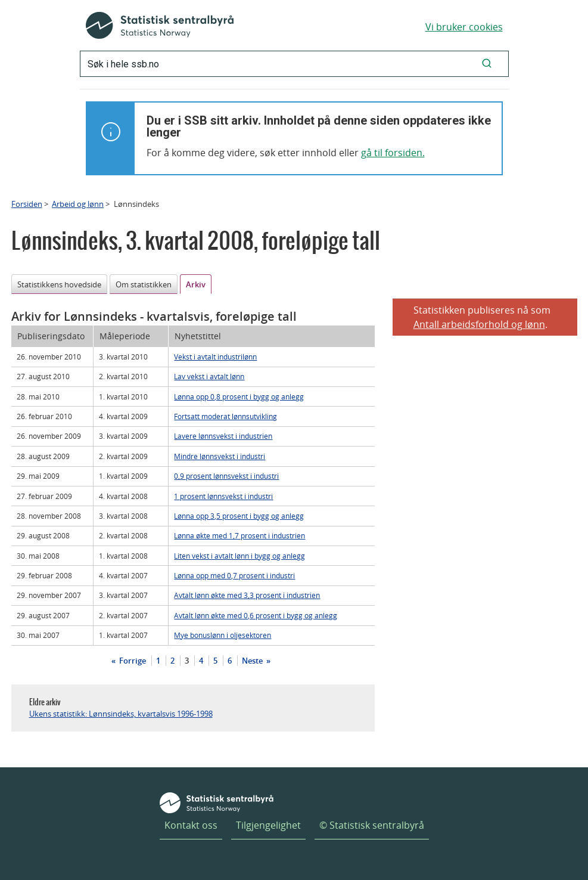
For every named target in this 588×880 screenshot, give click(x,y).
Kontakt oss (191, 825)
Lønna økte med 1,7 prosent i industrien (239, 535)
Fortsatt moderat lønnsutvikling (225, 416)
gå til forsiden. (393, 153)
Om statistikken (144, 284)
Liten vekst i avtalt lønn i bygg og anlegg (239, 556)
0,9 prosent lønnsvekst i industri (226, 476)
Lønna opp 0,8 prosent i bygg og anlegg (239, 396)
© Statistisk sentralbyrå (372, 825)
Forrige (132, 661)
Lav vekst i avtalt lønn (209, 376)
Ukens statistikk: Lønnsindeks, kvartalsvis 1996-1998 (121, 714)
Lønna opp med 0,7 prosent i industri (234, 575)
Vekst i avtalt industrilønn (215, 357)
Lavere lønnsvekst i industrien (223, 436)
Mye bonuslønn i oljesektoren (223, 635)
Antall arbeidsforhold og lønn (479, 324)
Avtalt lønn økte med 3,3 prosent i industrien (247, 595)
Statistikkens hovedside (59, 284)
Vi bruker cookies (464, 27)
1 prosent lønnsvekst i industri (223, 496)
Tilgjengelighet (268, 825)
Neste (253, 661)
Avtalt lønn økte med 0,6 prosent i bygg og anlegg (256, 615)
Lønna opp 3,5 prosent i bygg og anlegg (239, 516)
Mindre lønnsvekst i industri (220, 456)
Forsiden (27, 204)
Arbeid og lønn (78, 204)
